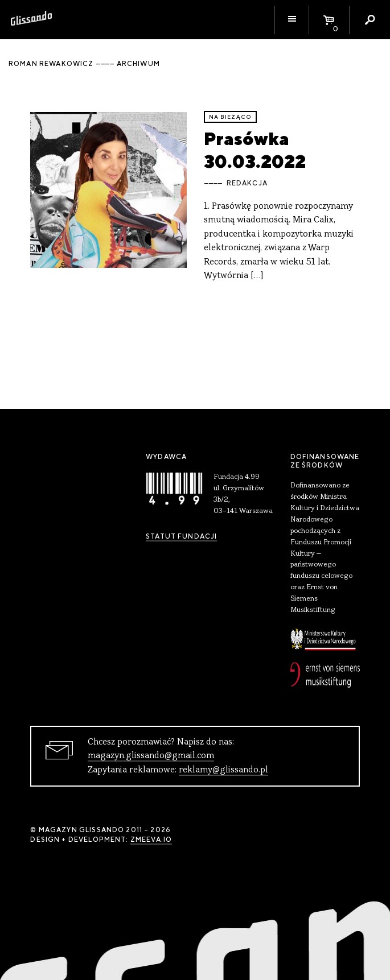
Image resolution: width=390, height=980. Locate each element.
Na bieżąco (231, 117)
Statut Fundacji (181, 536)
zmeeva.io (151, 840)
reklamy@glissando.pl (223, 770)
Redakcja (247, 183)
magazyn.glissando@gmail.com (151, 756)
